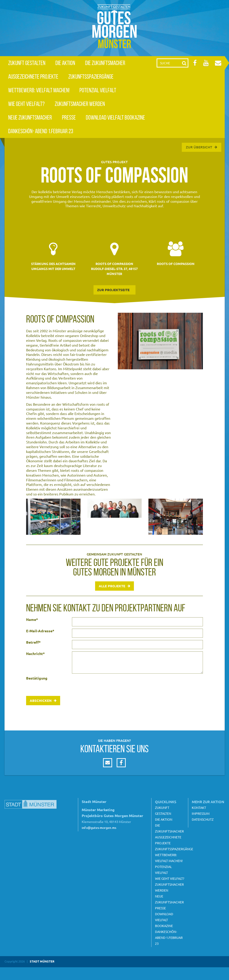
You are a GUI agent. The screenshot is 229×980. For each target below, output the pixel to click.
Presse (69, 117)
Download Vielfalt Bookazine (115, 117)
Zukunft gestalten (27, 63)
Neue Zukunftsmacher (30, 117)
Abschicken (41, 700)
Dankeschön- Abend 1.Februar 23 (41, 131)
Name (32, 620)
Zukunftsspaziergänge (91, 76)
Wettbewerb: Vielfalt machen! (39, 90)
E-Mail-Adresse (40, 631)
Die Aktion (65, 63)
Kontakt (199, 807)
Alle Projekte (112, 586)
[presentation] (106, 685)
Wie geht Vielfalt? (26, 104)
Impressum (201, 813)
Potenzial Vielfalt (98, 90)
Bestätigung (37, 678)
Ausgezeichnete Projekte (33, 76)
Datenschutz (203, 819)
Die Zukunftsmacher (105, 63)
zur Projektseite (113, 290)
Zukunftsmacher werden (80, 104)
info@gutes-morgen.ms (99, 828)
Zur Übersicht (199, 147)
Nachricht (35, 654)
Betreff (33, 642)
